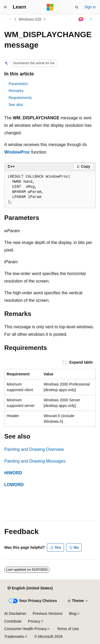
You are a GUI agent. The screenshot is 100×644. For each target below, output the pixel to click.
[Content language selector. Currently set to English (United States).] (30, 588)
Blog (73, 613)
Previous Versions (47, 613)
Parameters (18, 84)
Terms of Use (68, 629)
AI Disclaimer (15, 613)
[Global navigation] (5, 7)
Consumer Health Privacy (25, 629)
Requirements (20, 98)
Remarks (16, 91)
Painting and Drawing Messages (35, 461)
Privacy (34, 621)
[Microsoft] (50, 7)
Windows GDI (30, 19)
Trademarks (14, 637)
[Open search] (77, 7)
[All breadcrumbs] (9, 19)
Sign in (90, 7)
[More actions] (91, 19)
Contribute (13, 621)
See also (16, 105)
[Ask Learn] (81, 19)
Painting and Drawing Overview (34, 449)
